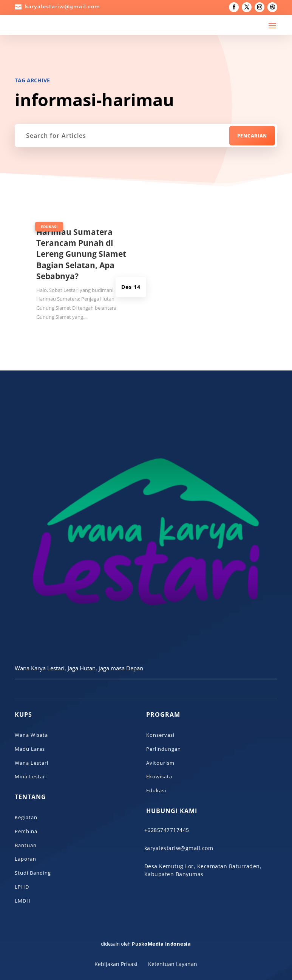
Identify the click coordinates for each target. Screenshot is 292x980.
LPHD (22, 887)
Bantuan (26, 845)
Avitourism (160, 763)
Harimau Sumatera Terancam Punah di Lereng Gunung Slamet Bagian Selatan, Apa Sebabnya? (81, 254)
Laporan (25, 859)
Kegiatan (26, 817)
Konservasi (160, 735)
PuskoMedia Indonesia (161, 944)
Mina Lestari (31, 776)
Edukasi (49, 227)
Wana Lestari (32, 763)
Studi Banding (33, 873)
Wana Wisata (31, 735)
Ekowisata (159, 776)
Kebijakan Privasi (116, 964)
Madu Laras (30, 749)
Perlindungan (164, 749)
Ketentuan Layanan (173, 964)
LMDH (23, 901)
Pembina (26, 831)
